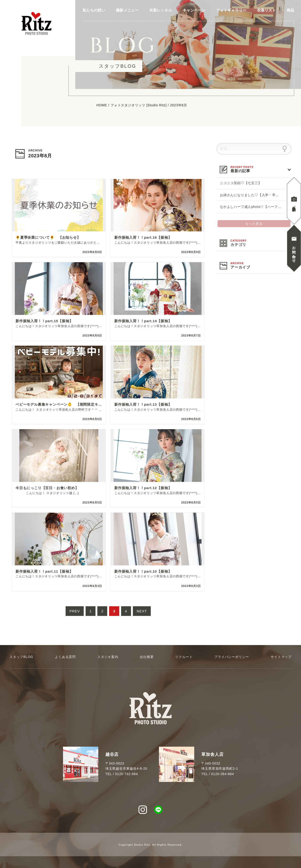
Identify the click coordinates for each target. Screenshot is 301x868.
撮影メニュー (127, 10)
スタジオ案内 (108, 657)
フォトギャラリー (231, 10)
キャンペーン (194, 10)
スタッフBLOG (21, 657)
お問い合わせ (294, 252)
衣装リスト (267, 10)
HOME (102, 105)
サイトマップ (281, 657)
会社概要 (147, 657)
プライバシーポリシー (232, 657)
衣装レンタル (161, 10)
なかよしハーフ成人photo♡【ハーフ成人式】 (256, 207)
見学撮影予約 (294, 205)
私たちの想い (94, 10)
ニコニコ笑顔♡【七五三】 (241, 183)
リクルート (184, 657)
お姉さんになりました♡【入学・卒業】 (251, 195)
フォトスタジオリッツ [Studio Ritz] (139, 105)
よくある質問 (65, 657)
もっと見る (254, 224)
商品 (290, 10)
